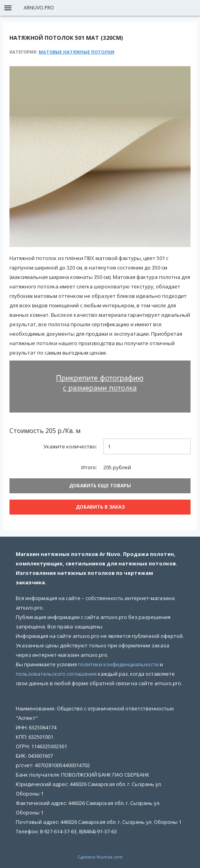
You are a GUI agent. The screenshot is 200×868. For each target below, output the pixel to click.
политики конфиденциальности (118, 664)
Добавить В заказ (100, 507)
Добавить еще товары (100, 486)
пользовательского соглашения (56, 674)
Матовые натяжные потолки (77, 52)
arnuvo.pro (39, 8)
